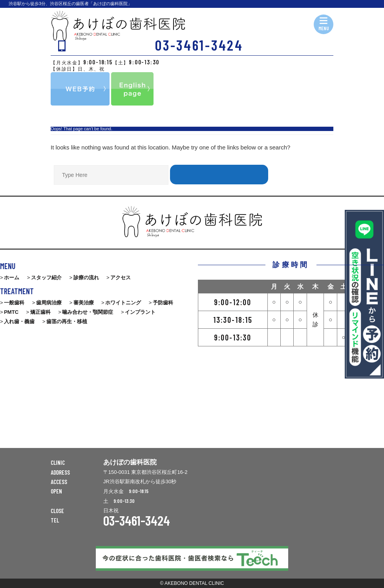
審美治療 (84, 303)
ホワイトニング (123, 303)
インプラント (140, 312)
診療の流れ (86, 278)
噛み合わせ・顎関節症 (88, 312)
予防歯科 (163, 303)
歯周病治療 (49, 303)
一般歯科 (14, 303)
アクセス (121, 278)
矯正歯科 (40, 312)
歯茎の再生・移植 (67, 321)
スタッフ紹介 (46, 278)
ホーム (12, 278)
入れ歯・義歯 (19, 321)
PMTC (11, 312)
